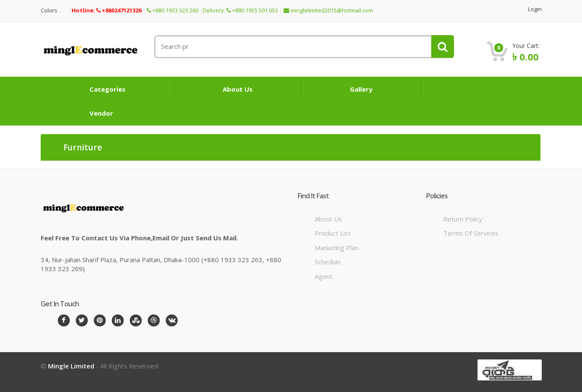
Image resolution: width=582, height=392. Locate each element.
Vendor (101, 113)
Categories (107, 89)
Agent (324, 276)
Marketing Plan (337, 248)
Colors (49, 11)
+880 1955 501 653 (252, 10)
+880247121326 (119, 10)
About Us (238, 89)
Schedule (328, 262)
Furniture (83, 148)
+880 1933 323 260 (173, 10)
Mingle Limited (71, 366)
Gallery (361, 89)
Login (535, 9)
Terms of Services (471, 233)
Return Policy (463, 219)
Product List (333, 233)
